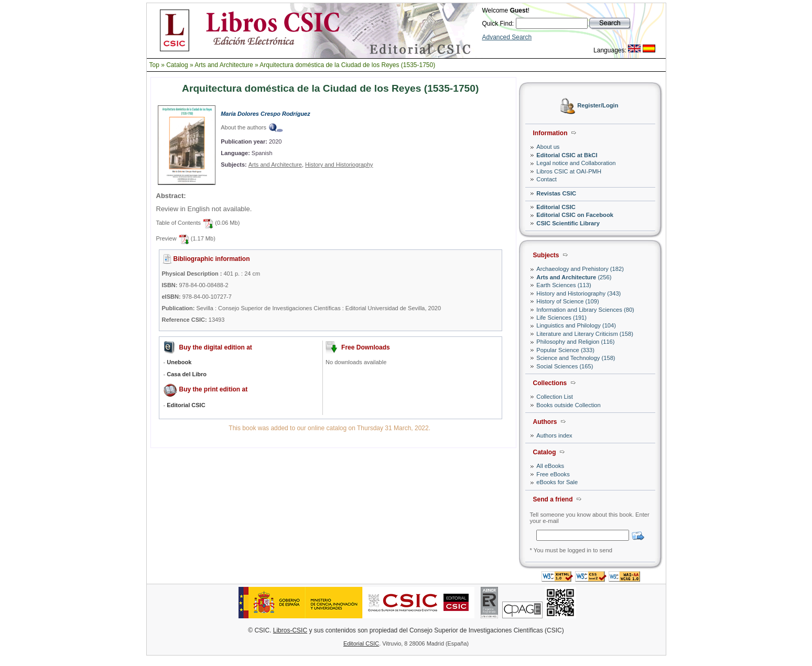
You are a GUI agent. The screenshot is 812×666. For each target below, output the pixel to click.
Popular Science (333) (565, 350)
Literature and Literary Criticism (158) (585, 334)
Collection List (555, 397)
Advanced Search (507, 37)
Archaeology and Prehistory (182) (580, 269)
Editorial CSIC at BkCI (567, 155)
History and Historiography (339, 165)
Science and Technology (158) (576, 358)
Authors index (554, 435)
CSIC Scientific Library (568, 223)
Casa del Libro (187, 374)
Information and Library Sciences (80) (585, 310)
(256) (574, 277)
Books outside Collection (569, 405)
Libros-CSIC (290, 630)
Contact (546, 179)
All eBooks (550, 466)
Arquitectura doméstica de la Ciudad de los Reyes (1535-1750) (347, 65)
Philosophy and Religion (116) (575, 342)
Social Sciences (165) (565, 366)
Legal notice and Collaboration (576, 163)
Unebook (179, 362)
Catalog (177, 65)
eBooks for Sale (557, 482)
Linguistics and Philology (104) (576, 325)
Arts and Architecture (224, 65)
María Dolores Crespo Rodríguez (266, 114)
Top (154, 65)
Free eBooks (553, 474)
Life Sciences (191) (561, 318)
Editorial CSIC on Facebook (575, 215)
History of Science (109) (567, 301)
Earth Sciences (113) (564, 285)
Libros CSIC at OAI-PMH (569, 171)
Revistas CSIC (556, 193)
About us (548, 147)
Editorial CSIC (556, 207)
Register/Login (598, 106)
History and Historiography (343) (578, 293)
